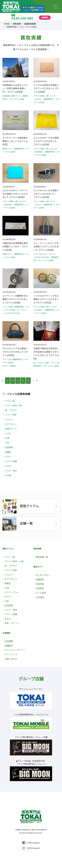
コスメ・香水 (11, 471)
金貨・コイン (51, 363)
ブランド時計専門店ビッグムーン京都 (31, 737)
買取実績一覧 (42, 557)
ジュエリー (10, 419)
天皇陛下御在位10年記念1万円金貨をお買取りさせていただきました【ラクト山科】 (46, 353)
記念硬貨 (9, 447)
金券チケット (16, 96)
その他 (8, 475)
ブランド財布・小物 (14, 561)
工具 (7, 443)
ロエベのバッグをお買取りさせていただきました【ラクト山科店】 (15, 352)
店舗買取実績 (30, 24)
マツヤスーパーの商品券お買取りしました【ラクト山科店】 (15, 141)
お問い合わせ (11, 659)
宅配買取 (40, 584)
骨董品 (8, 452)
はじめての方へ (43, 575)
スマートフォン (12, 592)
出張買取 (40, 588)
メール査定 (41, 593)
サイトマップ (11, 654)
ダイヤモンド (11, 424)
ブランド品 (38, 254)
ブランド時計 (8, 307)
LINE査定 (40, 597)
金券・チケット (12, 623)
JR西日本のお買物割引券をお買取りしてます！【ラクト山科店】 (15, 246)
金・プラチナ (39, 363)
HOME (7, 24)
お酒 (7, 438)
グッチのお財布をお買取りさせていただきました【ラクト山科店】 (46, 88)
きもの (8, 466)
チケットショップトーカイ (31, 689)
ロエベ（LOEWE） (10, 366)
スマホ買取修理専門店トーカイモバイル (31, 714)
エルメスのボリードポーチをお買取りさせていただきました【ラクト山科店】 (15, 194)
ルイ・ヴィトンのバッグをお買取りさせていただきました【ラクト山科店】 (46, 246)
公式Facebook (31, 843)
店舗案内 (9, 646)
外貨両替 (6, 96)
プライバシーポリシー (15, 650)
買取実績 (17, 24)
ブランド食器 (11, 461)
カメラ (8, 456)
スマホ (8, 433)
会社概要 (9, 641)
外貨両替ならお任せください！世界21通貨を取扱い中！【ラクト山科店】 (15, 88)
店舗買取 (40, 579)
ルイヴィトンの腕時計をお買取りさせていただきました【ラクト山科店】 (15, 299)
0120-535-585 (22, 18)
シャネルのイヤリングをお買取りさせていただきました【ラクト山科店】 (46, 299)
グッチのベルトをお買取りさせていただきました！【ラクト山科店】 (46, 194)
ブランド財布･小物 (41, 96)
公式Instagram (31, 848)
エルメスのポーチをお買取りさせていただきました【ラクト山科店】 (46, 141)
